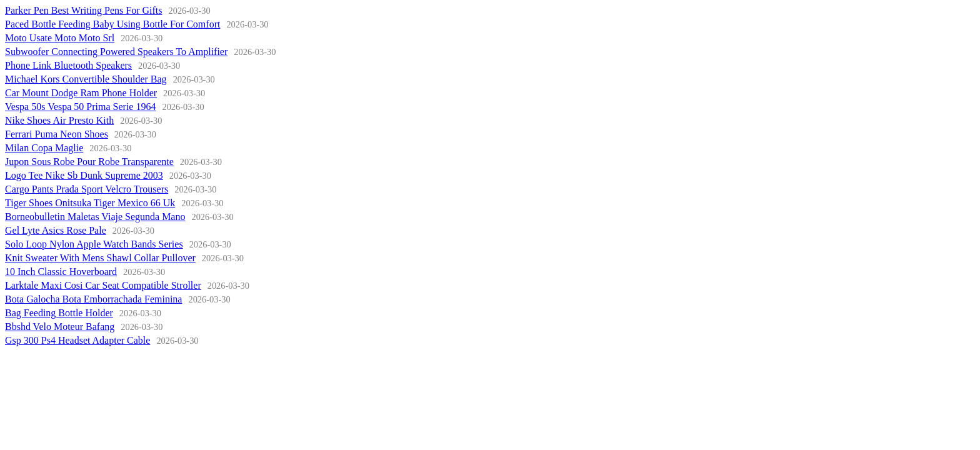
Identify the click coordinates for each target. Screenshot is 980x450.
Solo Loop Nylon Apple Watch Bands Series (94, 244)
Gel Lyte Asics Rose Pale (56, 230)
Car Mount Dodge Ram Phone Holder (81, 93)
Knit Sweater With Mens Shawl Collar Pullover (100, 258)
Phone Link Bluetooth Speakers (68, 65)
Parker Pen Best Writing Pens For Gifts (84, 10)
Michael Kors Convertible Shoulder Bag (86, 79)
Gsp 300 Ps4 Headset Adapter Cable (77, 340)
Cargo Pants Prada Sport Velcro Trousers (87, 189)
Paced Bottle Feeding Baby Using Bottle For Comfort (112, 24)
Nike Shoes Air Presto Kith (59, 120)
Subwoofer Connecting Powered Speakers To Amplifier (116, 52)
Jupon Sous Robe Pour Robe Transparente (89, 162)
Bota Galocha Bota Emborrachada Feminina (93, 299)
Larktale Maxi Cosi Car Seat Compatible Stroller (103, 285)
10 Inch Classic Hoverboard (61, 272)
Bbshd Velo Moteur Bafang (60, 327)
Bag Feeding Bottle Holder (59, 313)
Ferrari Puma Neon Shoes (57, 134)
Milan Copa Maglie (44, 148)
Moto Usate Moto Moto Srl (60, 38)
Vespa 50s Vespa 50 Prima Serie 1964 (80, 107)
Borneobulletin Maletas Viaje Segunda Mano (95, 217)
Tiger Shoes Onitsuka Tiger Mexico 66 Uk (90, 203)
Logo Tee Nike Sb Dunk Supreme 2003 (84, 175)
